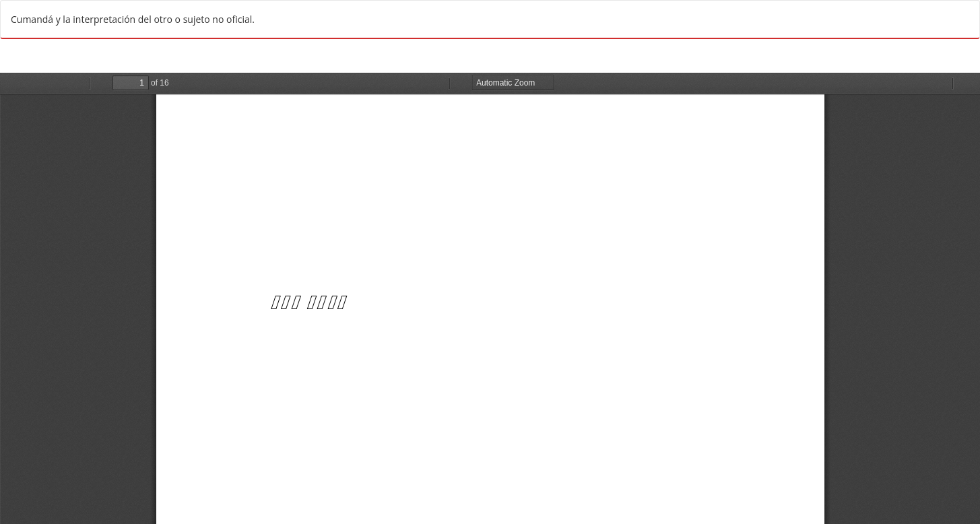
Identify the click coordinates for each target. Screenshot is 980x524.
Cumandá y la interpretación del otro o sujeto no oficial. (133, 19)
